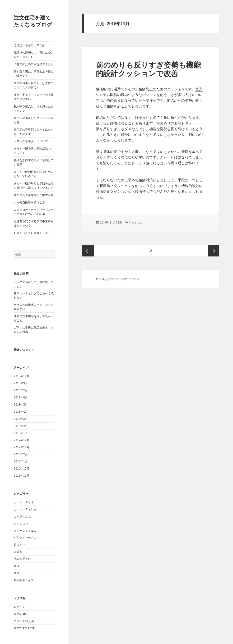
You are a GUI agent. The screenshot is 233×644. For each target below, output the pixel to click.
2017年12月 (22, 440)
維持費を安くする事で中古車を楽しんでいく (34, 223)
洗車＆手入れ (22, 559)
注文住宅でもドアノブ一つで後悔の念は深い (34, 97)
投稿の (21, 614)
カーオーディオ (24, 502)
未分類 (18, 552)
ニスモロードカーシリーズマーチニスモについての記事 (34, 212)
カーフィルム (22, 516)
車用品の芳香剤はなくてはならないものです (34, 132)
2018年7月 (21, 390)
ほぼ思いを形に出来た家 (29, 45)
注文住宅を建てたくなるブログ (33, 21)
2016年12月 (22, 468)
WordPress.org (24, 628)
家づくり (19, 545)
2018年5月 (21, 404)
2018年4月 (21, 412)
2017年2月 (21, 454)
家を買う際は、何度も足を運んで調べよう (34, 74)
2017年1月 (21, 461)
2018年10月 (22, 376)
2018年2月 (21, 426)
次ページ (214, 251)
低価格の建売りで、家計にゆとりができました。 (34, 55)
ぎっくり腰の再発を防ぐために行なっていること (34, 174)
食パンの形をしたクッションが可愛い (34, 120)
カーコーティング (25, 509)
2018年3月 (21, 419)
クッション (21, 523)
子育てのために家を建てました (34, 64)
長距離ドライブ (24, 580)
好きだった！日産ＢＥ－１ (31, 233)
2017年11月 (22, 447)
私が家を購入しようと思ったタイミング (34, 108)
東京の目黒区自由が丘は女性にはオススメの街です (34, 85)
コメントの (24, 621)
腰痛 (17, 566)
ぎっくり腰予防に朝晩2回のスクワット (33, 151)
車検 (17, 573)
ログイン (19, 607)
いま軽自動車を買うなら (29, 202)
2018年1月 (21, 433)
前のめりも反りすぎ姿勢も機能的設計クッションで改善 (148, 69)
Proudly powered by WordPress (117, 279)
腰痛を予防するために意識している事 (34, 162)
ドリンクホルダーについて (31, 141)
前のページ (88, 251)
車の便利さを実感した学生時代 (34, 195)
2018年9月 (21, 383)
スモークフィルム (25, 531)
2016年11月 (22, 476)
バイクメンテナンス (27, 537)
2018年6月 (21, 397)
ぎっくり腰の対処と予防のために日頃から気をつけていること (34, 185)
